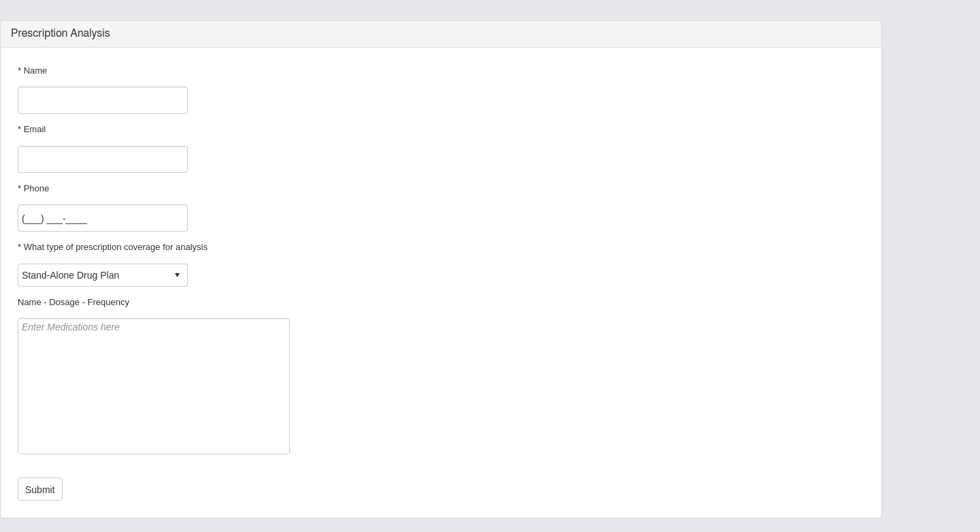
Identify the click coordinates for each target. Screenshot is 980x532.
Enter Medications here (154, 386)
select (177, 275)
